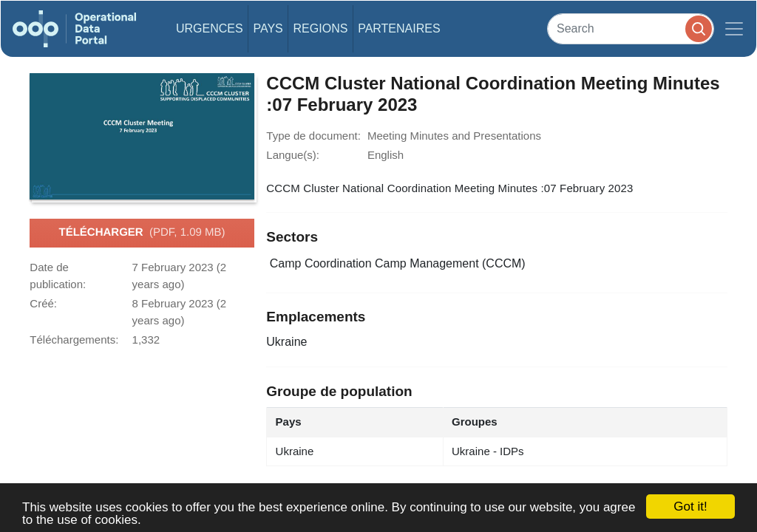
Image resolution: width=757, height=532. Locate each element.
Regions (321, 28)
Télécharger (142, 233)
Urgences (210, 28)
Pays (268, 28)
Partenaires (399, 28)
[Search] (631, 28)
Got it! (690, 507)
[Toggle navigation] (734, 29)
